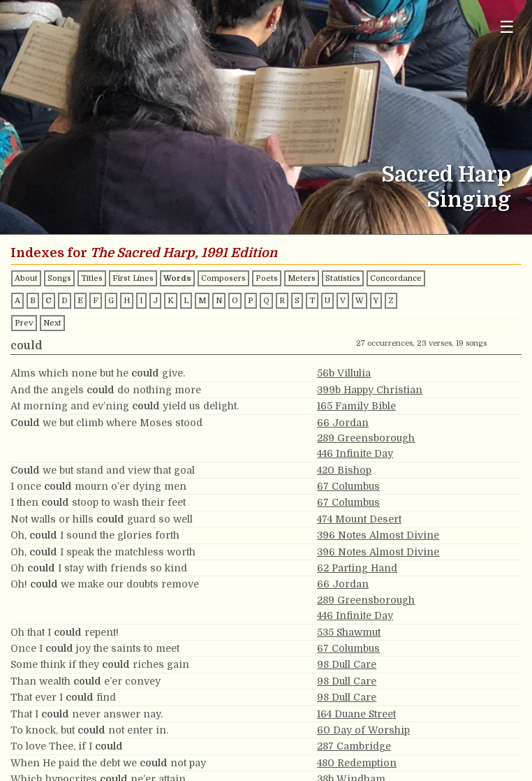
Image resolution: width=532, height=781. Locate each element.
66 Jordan (343, 423)
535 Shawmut (349, 632)
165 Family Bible (356, 406)
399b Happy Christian (370, 390)
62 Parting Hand (357, 568)
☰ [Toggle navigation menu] (507, 27)
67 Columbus (348, 486)
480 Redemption (357, 763)
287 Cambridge (354, 746)
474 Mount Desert (359, 519)
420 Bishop (344, 470)
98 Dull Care (347, 664)
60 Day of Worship (363, 730)
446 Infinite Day (355, 453)
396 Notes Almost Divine (378, 535)
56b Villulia (344, 373)
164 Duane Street (356, 714)
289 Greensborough (366, 438)
